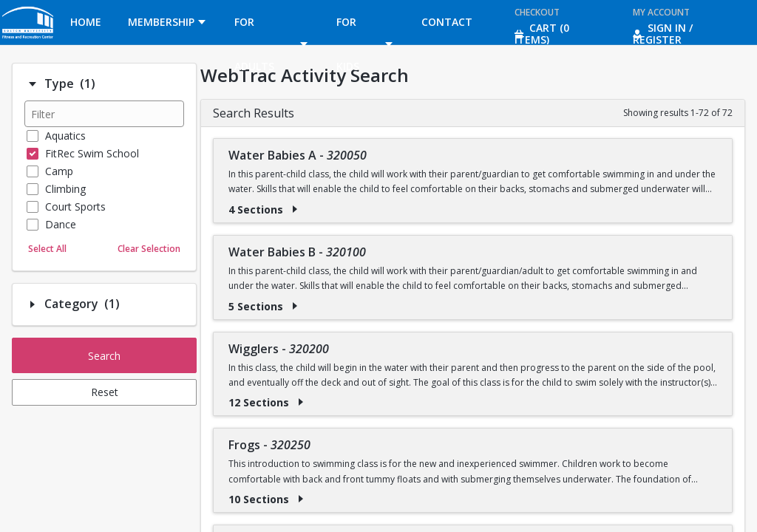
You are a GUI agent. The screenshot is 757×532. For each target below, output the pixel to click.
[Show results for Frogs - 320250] (301, 499)
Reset (105, 392)
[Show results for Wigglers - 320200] (301, 402)
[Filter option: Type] (33, 84)
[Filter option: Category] (33, 304)
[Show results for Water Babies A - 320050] (295, 209)
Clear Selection (149, 249)
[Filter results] (104, 114)
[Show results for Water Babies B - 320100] (295, 306)
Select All (47, 249)
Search (104, 356)
